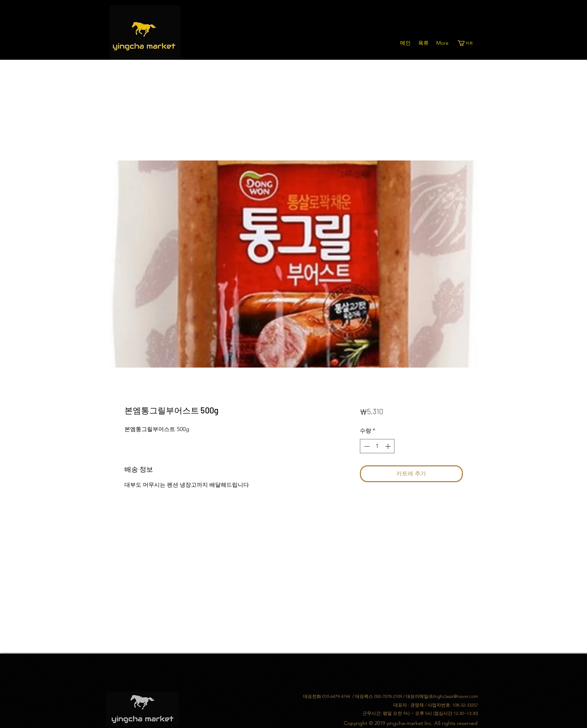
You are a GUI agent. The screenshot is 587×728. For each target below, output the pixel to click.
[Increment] (389, 446)
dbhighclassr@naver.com (453, 696)
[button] (469, 43)
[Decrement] (366, 446)
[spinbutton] (377, 446)
